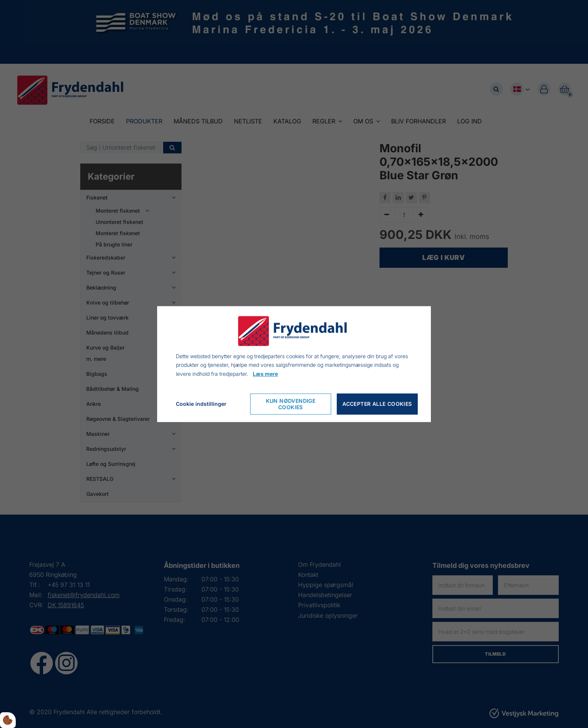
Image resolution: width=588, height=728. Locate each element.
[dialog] (294, 364)
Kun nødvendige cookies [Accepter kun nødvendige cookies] (291, 404)
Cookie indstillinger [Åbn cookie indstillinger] (201, 404)
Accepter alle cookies (377, 404)
